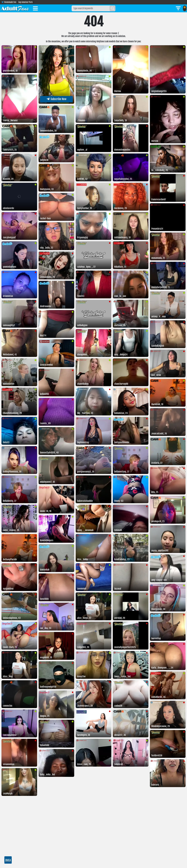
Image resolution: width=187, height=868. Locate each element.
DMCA (8, 860)
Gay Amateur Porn (25, 2)
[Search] (112, 8)
